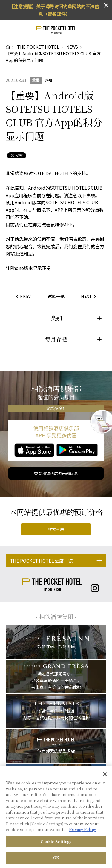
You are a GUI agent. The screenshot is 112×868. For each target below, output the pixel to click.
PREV (23, 296)
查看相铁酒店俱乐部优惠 (56, 473)
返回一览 (56, 296)
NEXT (89, 296)
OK (56, 858)
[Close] (105, 774)
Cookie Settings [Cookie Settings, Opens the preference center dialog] (56, 842)
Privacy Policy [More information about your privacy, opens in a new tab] (82, 830)
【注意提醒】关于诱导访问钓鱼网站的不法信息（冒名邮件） (54, 10)
